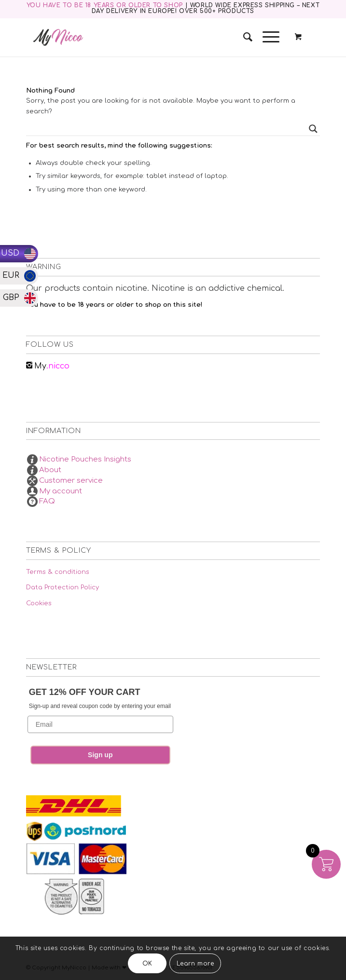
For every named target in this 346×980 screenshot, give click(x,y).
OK (147, 964)
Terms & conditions (58, 572)
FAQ (47, 501)
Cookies (39, 603)
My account (61, 491)
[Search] (243, 37)
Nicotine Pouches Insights (85, 459)
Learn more (195, 964)
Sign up (100, 755)
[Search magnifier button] (313, 129)
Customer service (71, 481)
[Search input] (169, 129)
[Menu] (266, 37)
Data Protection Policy (62, 587)
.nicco (52, 366)
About (50, 470)
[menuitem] (243, 37)
